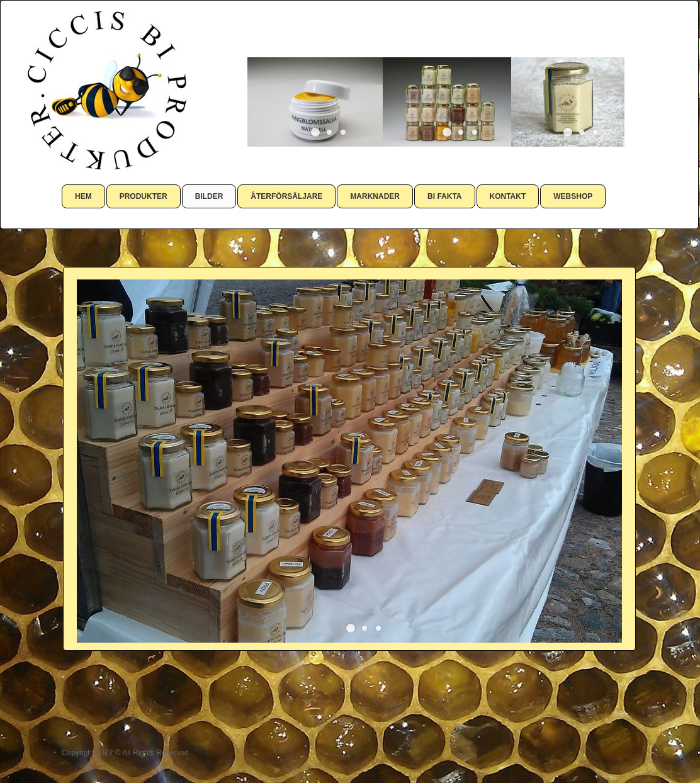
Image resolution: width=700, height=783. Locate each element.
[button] (315, 132)
